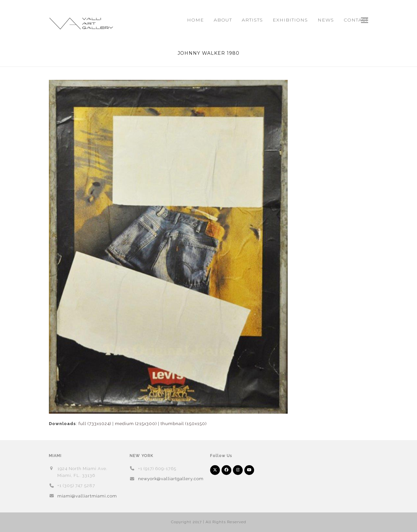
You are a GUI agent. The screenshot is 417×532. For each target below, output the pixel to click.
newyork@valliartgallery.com (171, 479)
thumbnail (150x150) (184, 424)
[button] (365, 20)
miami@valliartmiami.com (87, 496)
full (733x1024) (95, 424)
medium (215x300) (136, 424)
